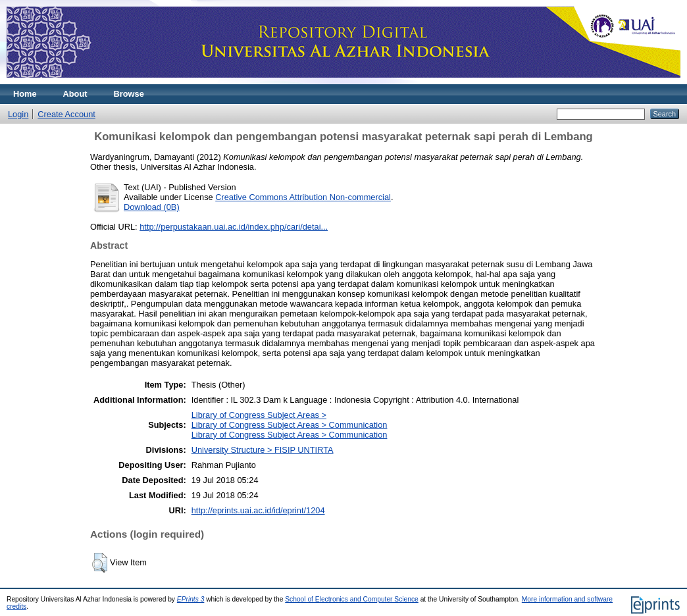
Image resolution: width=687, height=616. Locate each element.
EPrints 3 (191, 599)
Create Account (66, 114)
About (75, 94)
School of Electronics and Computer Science (352, 599)
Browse (129, 94)
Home (25, 94)
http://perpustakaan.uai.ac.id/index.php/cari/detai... (234, 227)
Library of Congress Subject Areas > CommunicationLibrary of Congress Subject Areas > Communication (290, 430)
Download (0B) (152, 207)
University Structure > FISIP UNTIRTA (263, 450)
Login (18, 114)
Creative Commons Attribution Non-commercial (303, 197)
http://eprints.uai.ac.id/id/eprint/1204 (258, 510)
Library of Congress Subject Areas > (259, 415)
